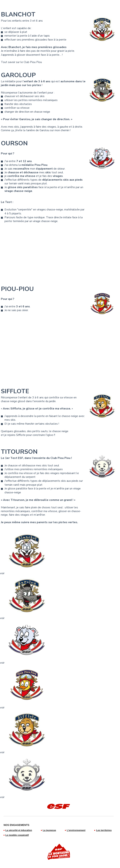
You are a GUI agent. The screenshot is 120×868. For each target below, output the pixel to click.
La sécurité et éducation (19, 830)
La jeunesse (49, 830)
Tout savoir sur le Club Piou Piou (21, 62)
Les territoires (104, 830)
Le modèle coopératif (17, 835)
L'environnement (76, 830)
